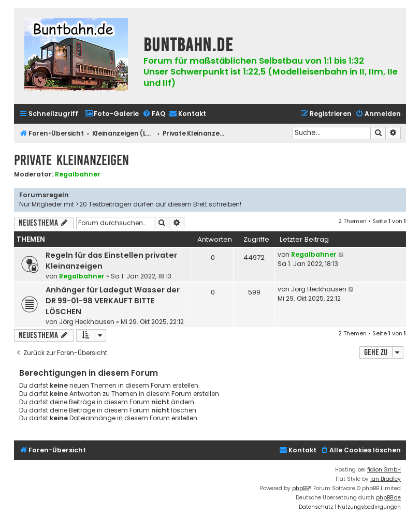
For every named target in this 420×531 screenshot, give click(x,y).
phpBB (301, 488)
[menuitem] (112, 114)
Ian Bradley (386, 479)
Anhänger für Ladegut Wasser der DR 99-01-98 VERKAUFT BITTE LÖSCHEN (113, 301)
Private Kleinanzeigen (71, 160)
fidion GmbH (384, 470)
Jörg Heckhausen (87, 322)
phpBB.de (388, 498)
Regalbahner (78, 174)
